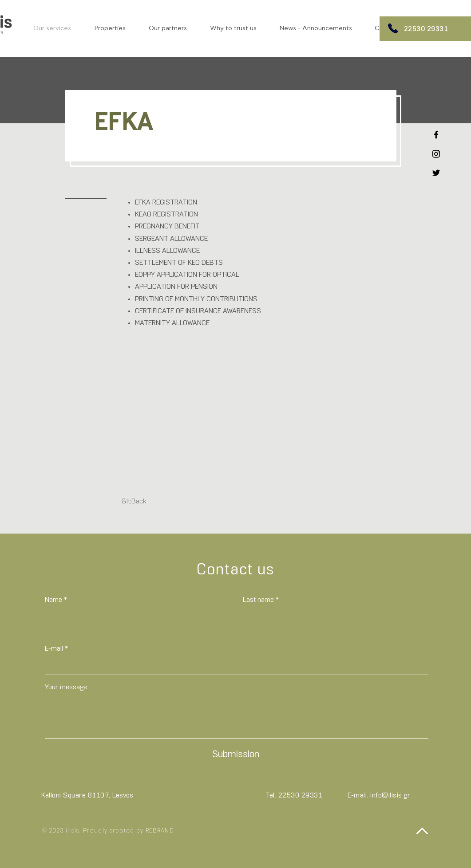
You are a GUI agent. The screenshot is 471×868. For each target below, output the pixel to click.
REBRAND (160, 831)
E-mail (54, 649)
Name (53, 600)
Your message (66, 687)
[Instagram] (436, 154)
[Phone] (393, 28)
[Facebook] (436, 135)
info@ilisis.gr (390, 796)
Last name (258, 600)
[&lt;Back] (134, 502)
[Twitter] (436, 173)
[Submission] (236, 755)
